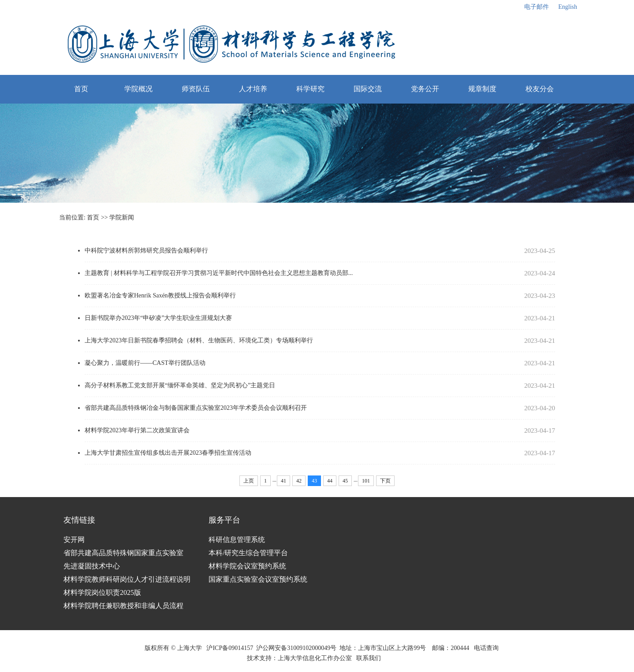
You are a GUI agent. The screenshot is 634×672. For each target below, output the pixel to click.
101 (366, 481)
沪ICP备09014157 (230, 648)
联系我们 (369, 658)
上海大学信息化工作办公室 (317, 658)
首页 (81, 89)
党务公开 (425, 89)
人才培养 (253, 89)
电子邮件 (537, 7)
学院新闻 (122, 217)
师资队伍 (196, 89)
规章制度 (482, 89)
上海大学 (189, 648)
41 (283, 481)
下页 (385, 481)
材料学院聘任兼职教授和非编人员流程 (123, 606)
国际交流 (368, 89)
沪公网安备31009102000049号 (296, 648)
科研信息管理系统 (237, 540)
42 (299, 481)
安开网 (74, 540)
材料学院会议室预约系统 (247, 566)
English (568, 7)
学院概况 (138, 89)
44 (330, 481)
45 (345, 481)
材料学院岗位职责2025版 (102, 592)
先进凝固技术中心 (92, 566)
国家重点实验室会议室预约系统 (258, 579)
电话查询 (486, 648)
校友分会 (540, 89)
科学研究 (310, 89)
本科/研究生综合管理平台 (248, 553)
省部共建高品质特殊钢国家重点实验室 (123, 553)
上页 (249, 481)
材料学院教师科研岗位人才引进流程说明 (127, 579)
